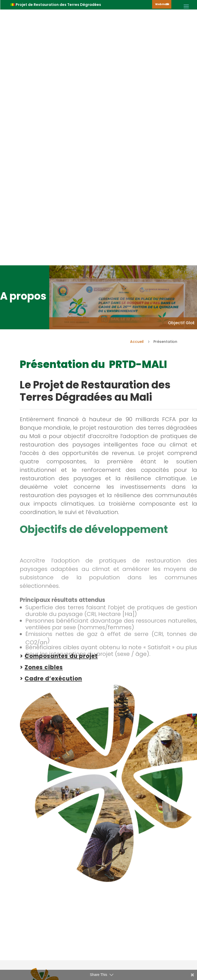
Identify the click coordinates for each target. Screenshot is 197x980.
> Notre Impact (51, 840)
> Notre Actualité (53, 859)
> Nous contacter (53, 869)
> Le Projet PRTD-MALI (57, 831)
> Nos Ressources (53, 850)
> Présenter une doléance (61, 878)
